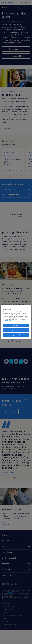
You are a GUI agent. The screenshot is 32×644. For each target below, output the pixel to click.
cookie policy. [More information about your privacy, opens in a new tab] (8, 321)
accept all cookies (16, 335)
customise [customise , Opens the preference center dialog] (16, 325)
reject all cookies (16, 330)
